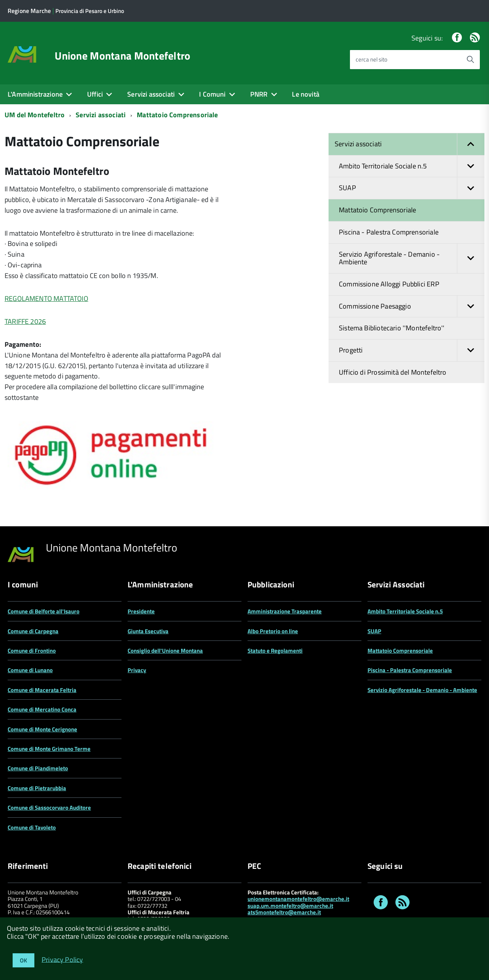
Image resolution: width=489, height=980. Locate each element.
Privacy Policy (62, 959)
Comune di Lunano (30, 670)
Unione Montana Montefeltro (122, 56)
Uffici (95, 94)
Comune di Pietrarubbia (37, 788)
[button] (471, 144)
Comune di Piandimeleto (38, 768)
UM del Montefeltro (35, 115)
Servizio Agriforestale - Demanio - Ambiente (412, 258)
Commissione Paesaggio (412, 306)
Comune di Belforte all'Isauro (44, 611)
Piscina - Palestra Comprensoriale (389, 232)
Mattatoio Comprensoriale (177, 115)
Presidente (141, 611)
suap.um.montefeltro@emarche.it (290, 906)
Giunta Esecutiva (148, 631)
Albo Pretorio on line (273, 631)
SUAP (412, 188)
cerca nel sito (372, 59)
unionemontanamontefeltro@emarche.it (298, 899)
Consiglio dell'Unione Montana (165, 651)
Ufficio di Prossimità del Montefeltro (393, 372)
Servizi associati (151, 94)
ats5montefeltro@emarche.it (284, 912)
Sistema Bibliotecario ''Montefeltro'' (392, 328)
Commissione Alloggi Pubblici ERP (389, 284)
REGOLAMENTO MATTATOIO (46, 298)
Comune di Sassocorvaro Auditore (49, 808)
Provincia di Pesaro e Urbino (90, 11)
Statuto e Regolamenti (275, 651)
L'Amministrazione (35, 94)
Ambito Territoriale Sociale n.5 (412, 166)
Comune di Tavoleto (32, 827)
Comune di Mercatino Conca (42, 709)
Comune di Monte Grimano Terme (49, 749)
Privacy (137, 670)
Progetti (412, 350)
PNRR (259, 94)
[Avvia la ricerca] (470, 60)
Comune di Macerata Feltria (42, 690)
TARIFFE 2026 (25, 321)
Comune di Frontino (32, 651)
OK (23, 960)
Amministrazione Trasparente (285, 611)
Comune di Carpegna (33, 631)
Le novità (306, 94)
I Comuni (212, 94)
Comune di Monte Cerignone (42, 729)
